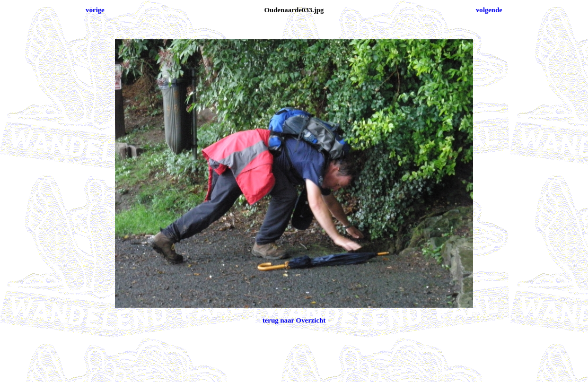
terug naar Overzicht (294, 320)
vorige (95, 10)
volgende (489, 10)
